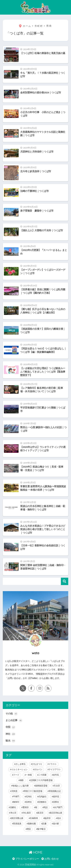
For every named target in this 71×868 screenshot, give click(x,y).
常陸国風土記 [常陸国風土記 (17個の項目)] (55, 791)
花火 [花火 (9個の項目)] (59, 818)
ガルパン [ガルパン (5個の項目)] (38, 769)
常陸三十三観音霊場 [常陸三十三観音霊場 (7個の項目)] (33, 791)
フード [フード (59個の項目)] (16, 775)
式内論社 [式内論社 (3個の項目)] (42, 797)
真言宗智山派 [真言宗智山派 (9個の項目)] (56, 813)
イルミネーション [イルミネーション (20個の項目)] (19, 769)
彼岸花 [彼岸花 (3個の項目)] (56, 797)
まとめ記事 (14, 720)
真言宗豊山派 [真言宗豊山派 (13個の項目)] (17, 818)
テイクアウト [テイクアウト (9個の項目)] (55, 769)
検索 (65, 581)
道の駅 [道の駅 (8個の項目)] (56, 824)
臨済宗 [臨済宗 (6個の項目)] (47, 818)
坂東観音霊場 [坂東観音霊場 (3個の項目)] (41, 786)
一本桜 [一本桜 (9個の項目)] (29, 775)
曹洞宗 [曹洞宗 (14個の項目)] (26, 807)
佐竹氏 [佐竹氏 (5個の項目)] (56, 775)
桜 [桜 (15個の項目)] (36, 807)
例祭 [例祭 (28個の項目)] (22, 780)
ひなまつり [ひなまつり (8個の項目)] (37, 764)
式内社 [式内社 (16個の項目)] (29, 797)
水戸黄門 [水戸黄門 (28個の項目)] (58, 807)
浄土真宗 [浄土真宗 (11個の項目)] (27, 813)
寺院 (10, 727)
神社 (10, 734)
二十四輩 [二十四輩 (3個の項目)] (42, 775)
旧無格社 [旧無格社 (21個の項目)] (42, 802)
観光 (10, 741)
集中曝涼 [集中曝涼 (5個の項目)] (41, 829)
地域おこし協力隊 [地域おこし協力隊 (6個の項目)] (20, 786)
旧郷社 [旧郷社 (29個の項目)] (13, 807)
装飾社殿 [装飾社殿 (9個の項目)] (32, 824)
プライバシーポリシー (26, 859)
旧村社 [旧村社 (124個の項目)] (29, 802)
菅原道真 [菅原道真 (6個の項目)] (17, 824)
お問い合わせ (50, 859)
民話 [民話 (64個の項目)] (46, 807)
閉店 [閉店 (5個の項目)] (29, 829)
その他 (12, 714)
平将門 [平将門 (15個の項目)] (16, 797)
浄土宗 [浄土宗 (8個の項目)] (13, 813)
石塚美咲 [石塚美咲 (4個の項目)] (34, 818)
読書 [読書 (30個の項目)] (44, 824)
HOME (35, 852)
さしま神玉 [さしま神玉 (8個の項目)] (20, 764)
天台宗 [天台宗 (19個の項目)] (57, 786)
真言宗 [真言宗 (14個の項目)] (40, 813)
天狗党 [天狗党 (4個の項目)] (14, 791)
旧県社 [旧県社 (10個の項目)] (56, 802)
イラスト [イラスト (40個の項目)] (53, 764)
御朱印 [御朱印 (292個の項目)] (16, 802)
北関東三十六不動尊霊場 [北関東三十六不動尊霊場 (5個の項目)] (41, 780)
